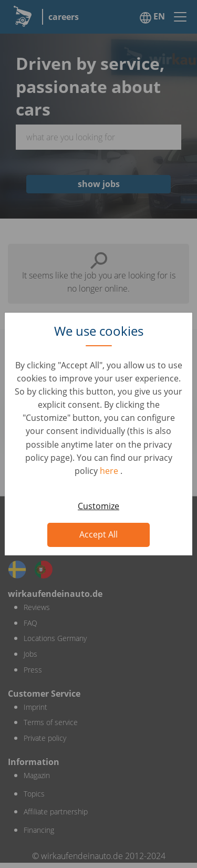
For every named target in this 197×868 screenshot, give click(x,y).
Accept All (98, 534)
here (110, 471)
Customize (98, 506)
